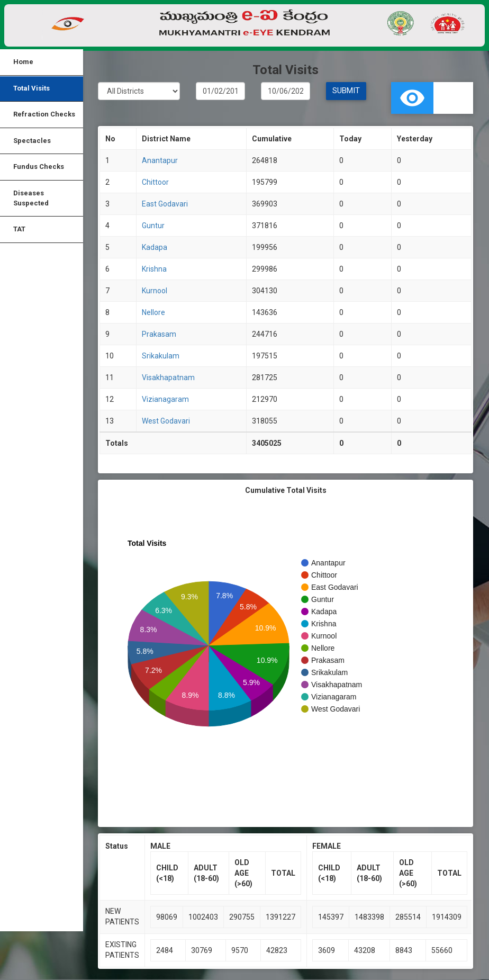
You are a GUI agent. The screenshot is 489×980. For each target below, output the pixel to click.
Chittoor (155, 183)
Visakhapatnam (168, 378)
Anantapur (160, 161)
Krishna (154, 269)
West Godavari (166, 421)
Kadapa (155, 248)
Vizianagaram (165, 400)
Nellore (153, 313)
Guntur (153, 226)
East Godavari (165, 204)
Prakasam (159, 335)
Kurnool (155, 291)
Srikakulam (161, 356)
